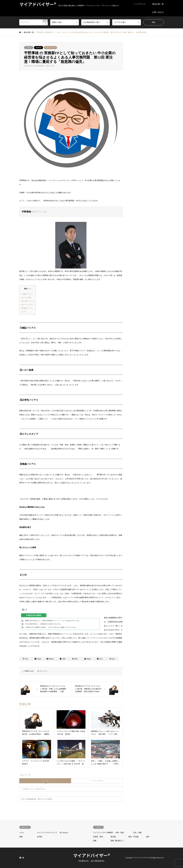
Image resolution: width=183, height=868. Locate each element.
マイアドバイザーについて (47, 833)
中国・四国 (120, 833)
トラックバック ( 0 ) (97, 781)
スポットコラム (50, 48)
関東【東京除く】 (117, 841)
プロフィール (40, 212)
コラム (29, 48)
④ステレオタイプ (27, 304)
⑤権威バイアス (27, 308)
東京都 (113, 837)
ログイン (40, 799)
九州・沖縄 (137, 833)
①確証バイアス (27, 294)
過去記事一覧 (158, 4)
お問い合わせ (158, 12)
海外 (148, 837)
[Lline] (62, 659)
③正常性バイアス (27, 301)
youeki (32, 671)
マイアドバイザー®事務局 (103, 833)
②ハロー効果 (26, 298)
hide (29, 289)
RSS (23, 858)
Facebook (20, 858)
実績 (21, 837)
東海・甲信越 (133, 837)
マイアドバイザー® (91, 855)
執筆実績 (39, 48)
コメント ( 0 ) (45, 781)
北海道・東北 (98, 837)
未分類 (39, 837)
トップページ (140, 4)
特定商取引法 (83, 861)
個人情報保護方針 (98, 861)
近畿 (95, 841)
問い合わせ (64, 833)
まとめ (24, 312)
